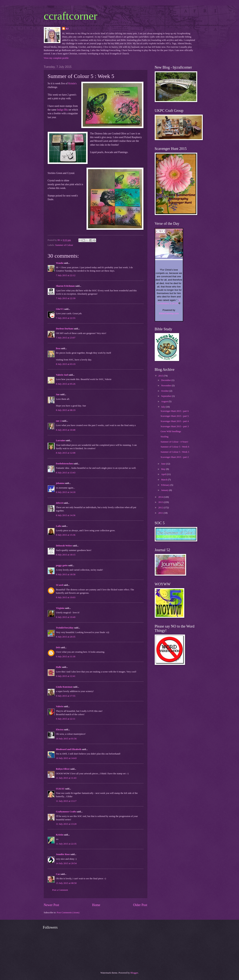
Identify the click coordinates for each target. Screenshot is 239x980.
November (167, 386)
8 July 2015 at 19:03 (66, 597)
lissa (58, 348)
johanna (60, 483)
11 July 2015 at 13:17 (66, 801)
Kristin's (72, 83)
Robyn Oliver (63, 769)
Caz (58, 874)
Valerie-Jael (62, 375)
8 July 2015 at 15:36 (66, 535)
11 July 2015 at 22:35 (66, 844)
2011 (161, 513)
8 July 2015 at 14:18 (66, 492)
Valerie (60, 706)
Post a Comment (60, 890)
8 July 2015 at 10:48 (66, 430)
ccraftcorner (71, 16)
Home (96, 905)
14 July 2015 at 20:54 (66, 863)
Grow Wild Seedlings (171, 431)
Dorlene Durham (65, 329)
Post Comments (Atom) (68, 913)
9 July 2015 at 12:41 (66, 676)
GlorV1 (60, 309)
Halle (59, 667)
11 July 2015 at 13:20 (66, 824)
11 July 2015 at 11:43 (66, 778)
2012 (161, 508)
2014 (161, 497)
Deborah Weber (64, 546)
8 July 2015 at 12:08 (66, 453)
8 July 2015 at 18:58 (66, 574)
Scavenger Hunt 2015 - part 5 (175, 416)
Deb (58, 647)
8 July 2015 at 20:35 (66, 637)
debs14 (60, 503)
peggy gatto (62, 565)
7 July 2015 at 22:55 (66, 318)
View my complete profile (56, 58)
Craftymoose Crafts (66, 812)
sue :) (59, 421)
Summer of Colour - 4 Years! (174, 442)
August (165, 401)
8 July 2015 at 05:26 (66, 384)
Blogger (134, 973)
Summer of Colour (64, 245)
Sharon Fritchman (65, 286)
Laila (59, 526)
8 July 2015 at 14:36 (66, 515)
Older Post (140, 905)
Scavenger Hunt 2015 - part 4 (175, 421)
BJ (67, 29)
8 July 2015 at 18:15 (66, 555)
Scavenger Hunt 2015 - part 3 (175, 426)
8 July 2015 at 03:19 (66, 364)
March (165, 480)
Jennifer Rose (63, 854)
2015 (161, 376)
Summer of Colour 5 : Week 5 (175, 452)
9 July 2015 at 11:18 (66, 657)
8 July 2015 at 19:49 (66, 617)
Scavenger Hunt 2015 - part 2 (175, 457)
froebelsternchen (65, 464)
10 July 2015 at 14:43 (66, 758)
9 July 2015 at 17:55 (66, 696)
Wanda (60, 263)
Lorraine (61, 440)
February (166, 485)
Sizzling (165, 437)
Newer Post (52, 905)
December (166, 380)
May (164, 469)
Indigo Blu (62, 110)
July (163, 407)
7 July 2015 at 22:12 (66, 275)
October (165, 391)
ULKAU (61, 789)
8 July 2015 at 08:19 (66, 410)
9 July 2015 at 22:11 (66, 719)
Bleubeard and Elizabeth (69, 749)
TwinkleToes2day (65, 628)
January (165, 490)
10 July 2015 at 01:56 (66, 739)
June (164, 464)
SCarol (60, 585)
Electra (60, 730)
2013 (161, 502)
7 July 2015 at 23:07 (66, 338)
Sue (58, 394)
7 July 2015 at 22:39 (66, 298)
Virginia (60, 608)
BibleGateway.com (169, 313)
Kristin (60, 835)
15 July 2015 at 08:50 (66, 883)
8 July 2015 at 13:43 (66, 473)
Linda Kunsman (64, 687)
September (167, 396)
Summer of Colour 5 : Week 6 (175, 447)
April (164, 474)
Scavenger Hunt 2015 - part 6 (175, 411)
